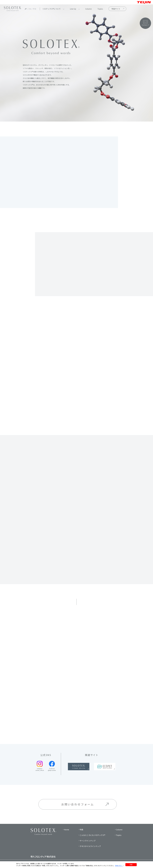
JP (26, 9)
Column (89, 9)
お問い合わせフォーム (78, 804)
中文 (35, 9)
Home (66, 830)
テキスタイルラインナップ (90, 846)
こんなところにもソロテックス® (92, 835)
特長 (81, 830)
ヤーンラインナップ (88, 841)
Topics (100, 9)
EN (30, 9)
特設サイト (116, 9)
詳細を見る (118, 866)
